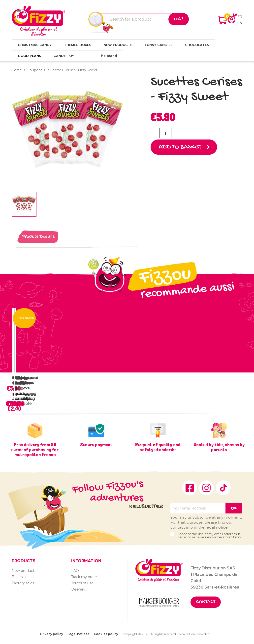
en (240, 23)
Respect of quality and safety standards (158, 447)
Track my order (84, 577)
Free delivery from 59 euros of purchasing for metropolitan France (35, 450)
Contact (206, 602)
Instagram (206, 488)
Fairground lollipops (27, 380)
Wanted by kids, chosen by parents (219, 447)
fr (240, 17)
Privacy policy (52, 634)
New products (24, 571)
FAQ (75, 571)
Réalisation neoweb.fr (195, 634)
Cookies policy (106, 634)
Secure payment (96, 445)
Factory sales (23, 583)
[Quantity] (165, 133)
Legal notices (78, 634)
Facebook (190, 488)
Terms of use (82, 583)
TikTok (223, 488)
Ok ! (179, 19)
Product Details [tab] (38, 237)
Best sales (20, 577)
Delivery (78, 589)
